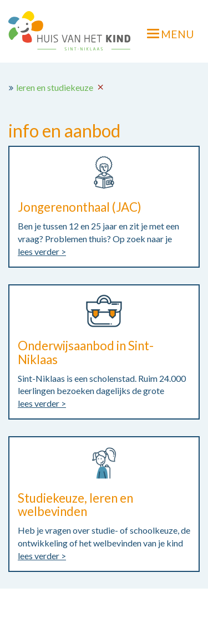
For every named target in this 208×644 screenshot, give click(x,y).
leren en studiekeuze (55, 87)
